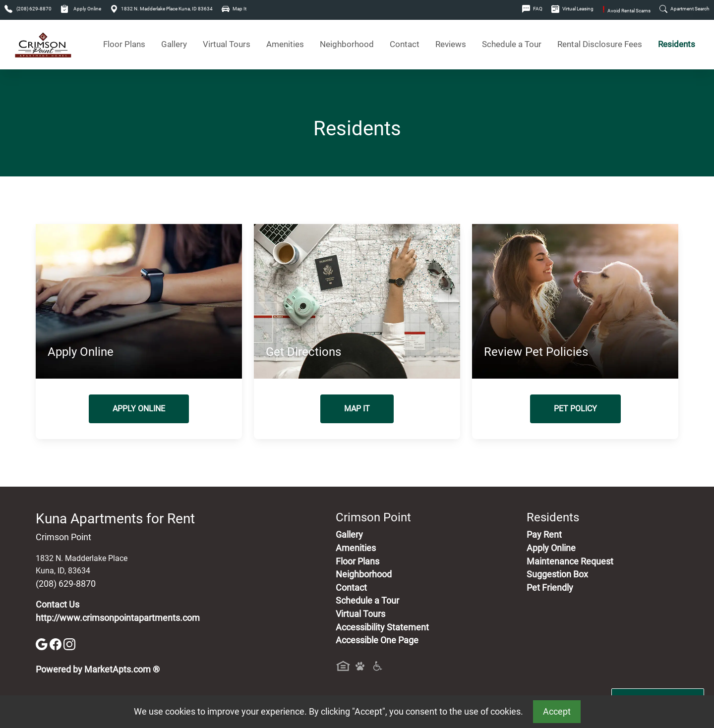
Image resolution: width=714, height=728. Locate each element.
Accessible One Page (377, 640)
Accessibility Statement (382, 627)
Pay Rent (544, 535)
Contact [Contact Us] (405, 44)
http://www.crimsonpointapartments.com (118, 618)
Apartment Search (684, 9)
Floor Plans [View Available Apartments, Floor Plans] (124, 44)
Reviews (451, 44)
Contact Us (58, 605)
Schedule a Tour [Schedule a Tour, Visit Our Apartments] (512, 44)
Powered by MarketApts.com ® (98, 670)
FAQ (532, 9)
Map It (234, 9)
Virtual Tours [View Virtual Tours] (227, 44)
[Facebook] (57, 644)
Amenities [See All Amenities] (285, 44)
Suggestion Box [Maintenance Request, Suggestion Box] (557, 574)
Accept (557, 712)
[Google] (43, 644)
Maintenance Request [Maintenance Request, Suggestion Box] (570, 561)
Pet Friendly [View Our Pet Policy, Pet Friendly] (550, 588)
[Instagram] (69, 644)
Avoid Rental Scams (626, 11)
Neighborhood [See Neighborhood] (347, 44)
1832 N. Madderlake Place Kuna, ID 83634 (161, 9)
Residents (677, 44)
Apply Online (81, 9)
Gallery (174, 44)
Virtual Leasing (572, 9)
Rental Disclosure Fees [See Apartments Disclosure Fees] (600, 44)
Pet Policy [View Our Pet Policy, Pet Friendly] (575, 409)
